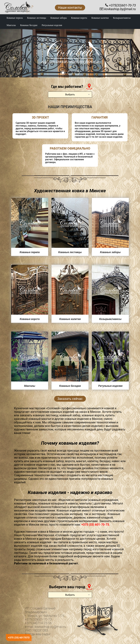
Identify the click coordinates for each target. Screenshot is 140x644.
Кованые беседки (29, 25)
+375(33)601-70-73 (38, 619)
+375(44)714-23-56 (38, 623)
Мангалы (11, 25)
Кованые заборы (59, 18)
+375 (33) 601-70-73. (96, 525)
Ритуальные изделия (52, 25)
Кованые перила (15, 18)
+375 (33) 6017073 (19, 638)
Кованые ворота (79, 18)
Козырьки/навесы (122, 18)
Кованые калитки (100, 18)
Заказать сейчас (70, 399)
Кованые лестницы (37, 18)
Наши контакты (70, 8)
